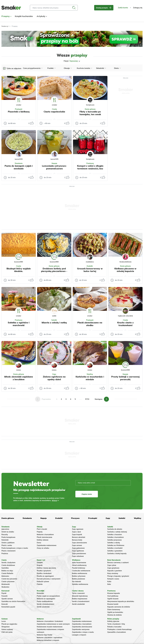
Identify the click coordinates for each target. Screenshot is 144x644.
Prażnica (5, 554)
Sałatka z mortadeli (115, 548)
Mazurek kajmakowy (80, 596)
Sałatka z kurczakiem (116, 537)
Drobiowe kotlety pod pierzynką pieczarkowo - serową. (54, 271)
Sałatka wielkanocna (80, 584)
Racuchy (5, 535)
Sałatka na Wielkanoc (116, 545)
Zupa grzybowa (113, 568)
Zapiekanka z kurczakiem (82, 624)
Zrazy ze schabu (43, 548)
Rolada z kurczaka (114, 627)
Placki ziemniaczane (44, 537)
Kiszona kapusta (114, 593)
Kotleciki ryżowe (43, 582)
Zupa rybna (112, 565)
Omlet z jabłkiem (8, 543)
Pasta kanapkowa (8, 537)
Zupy (54, 374)
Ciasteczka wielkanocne (81, 571)
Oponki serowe (7, 599)
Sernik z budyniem (8, 563)
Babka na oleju (7, 571)
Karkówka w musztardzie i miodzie (90, 378)
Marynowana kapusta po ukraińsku (121, 601)
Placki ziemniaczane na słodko (90, 324)
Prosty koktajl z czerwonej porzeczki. (125, 378)
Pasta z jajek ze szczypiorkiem (48, 596)
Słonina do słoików (115, 615)
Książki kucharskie (24, 16)
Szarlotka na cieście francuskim (13, 601)
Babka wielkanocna (80, 573)
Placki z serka (7, 545)
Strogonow (6, 627)
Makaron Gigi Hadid (44, 635)
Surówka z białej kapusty (117, 554)
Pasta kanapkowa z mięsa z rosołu (15, 548)
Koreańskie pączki (8, 607)
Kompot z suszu (113, 579)
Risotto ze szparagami (45, 576)
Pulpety (40, 532)
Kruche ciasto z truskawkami (125, 324)
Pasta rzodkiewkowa (45, 601)
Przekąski (19, 109)
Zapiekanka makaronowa (47, 545)
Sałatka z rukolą (114, 543)
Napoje (54, 163)
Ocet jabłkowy (113, 596)
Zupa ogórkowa (78, 551)
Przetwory (90, 163)
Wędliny (90, 374)
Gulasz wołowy (7, 629)
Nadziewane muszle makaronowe (50, 627)
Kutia (109, 582)
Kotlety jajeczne (113, 621)
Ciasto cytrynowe (8, 582)
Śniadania (19, 163)
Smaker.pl (5, 26)
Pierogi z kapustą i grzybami (118, 576)
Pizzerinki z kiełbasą (19, 112)
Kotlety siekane (43, 540)
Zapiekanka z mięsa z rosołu (83, 632)
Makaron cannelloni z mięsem (48, 640)
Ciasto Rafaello (7, 573)
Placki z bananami (8, 551)
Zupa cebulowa (78, 556)
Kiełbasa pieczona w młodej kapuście (125, 270)
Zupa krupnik (77, 535)
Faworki (4, 596)
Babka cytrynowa (79, 576)
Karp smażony (113, 573)
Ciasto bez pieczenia (9, 579)
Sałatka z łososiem (115, 535)
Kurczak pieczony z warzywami (49, 579)
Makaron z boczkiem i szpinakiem (50, 638)
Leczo (4, 621)
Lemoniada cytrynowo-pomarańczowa (54, 167)
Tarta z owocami (78, 593)
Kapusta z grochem (115, 571)
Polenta (40, 584)
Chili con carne (7, 632)
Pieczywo (75, 518)
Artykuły (42, 16)
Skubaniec (5, 587)
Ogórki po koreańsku (115, 612)
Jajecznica (5, 529)
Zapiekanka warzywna (81, 629)
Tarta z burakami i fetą (116, 624)
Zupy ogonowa (78, 529)
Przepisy (6, 16)
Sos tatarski (76, 582)
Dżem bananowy (114, 610)
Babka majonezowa (80, 599)
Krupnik (40, 565)
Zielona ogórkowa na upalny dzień (54, 378)
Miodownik (6, 584)
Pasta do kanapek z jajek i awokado (19, 167)
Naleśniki (5, 540)
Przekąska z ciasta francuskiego (119, 629)
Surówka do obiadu (115, 529)
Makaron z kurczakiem (45, 535)
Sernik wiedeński (43, 607)
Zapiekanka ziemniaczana (82, 627)
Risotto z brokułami (44, 573)
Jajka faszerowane (79, 563)
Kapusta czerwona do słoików (119, 607)
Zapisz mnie (87, 494)
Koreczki (5, 604)
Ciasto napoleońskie (54, 112)
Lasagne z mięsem (79, 635)
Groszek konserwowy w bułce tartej (90, 270)
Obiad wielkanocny (79, 565)
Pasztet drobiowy (79, 568)
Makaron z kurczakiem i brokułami (50, 621)
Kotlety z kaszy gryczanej (46, 568)
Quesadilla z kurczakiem (117, 632)
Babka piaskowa (78, 579)
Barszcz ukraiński (79, 537)
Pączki (4, 593)
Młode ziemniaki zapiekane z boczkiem (19, 378)
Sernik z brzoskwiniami (46, 604)
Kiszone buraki (113, 604)
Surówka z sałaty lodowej (117, 532)
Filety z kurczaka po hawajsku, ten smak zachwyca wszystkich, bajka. (90, 116)
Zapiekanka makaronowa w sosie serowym (53, 624)
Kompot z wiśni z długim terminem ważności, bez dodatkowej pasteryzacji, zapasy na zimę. (90, 170)
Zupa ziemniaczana (79, 543)
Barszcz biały (77, 540)
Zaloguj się (138, 8)
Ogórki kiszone (113, 599)
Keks (109, 584)
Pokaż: (72, 61)
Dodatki (90, 266)
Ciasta (54, 109)
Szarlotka (5, 568)
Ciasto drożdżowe (8, 565)
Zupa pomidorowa (79, 554)
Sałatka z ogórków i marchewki (19, 324)
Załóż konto (123, 8)
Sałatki (54, 320)
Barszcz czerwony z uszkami (118, 563)
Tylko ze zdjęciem (14, 68)
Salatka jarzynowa (114, 540)
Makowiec (5, 576)
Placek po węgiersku (9, 624)
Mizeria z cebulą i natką (54, 323)
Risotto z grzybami (44, 571)
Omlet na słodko (8, 532)
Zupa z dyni (76, 532)
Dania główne (90, 109)
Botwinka (40, 593)
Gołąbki (40, 563)
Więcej (54, 501)
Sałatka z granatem (115, 551)
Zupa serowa (77, 545)
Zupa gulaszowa (78, 548)
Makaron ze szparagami (46, 599)
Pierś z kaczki (42, 529)
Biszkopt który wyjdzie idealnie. (19, 270)
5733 (87, 399)
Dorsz (39, 543)
